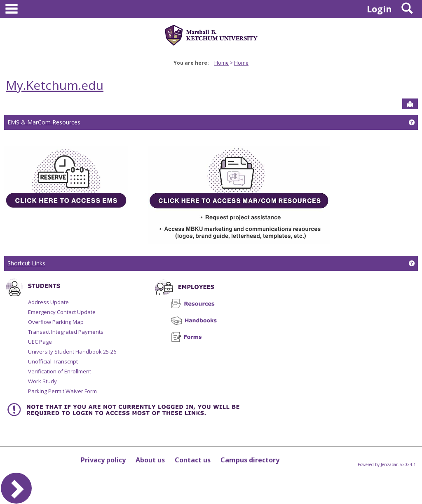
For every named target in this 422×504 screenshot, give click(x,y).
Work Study (42, 381)
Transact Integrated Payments (66, 332)
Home (222, 63)
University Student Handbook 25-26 (72, 352)
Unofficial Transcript (53, 361)
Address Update (48, 302)
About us (150, 460)
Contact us (193, 460)
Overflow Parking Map (56, 322)
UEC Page (40, 342)
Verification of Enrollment (60, 371)
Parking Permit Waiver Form (62, 391)
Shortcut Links (26, 263)
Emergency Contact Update (62, 312)
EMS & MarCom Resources (44, 122)
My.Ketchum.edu (55, 85)
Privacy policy (103, 460)
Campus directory (250, 460)
